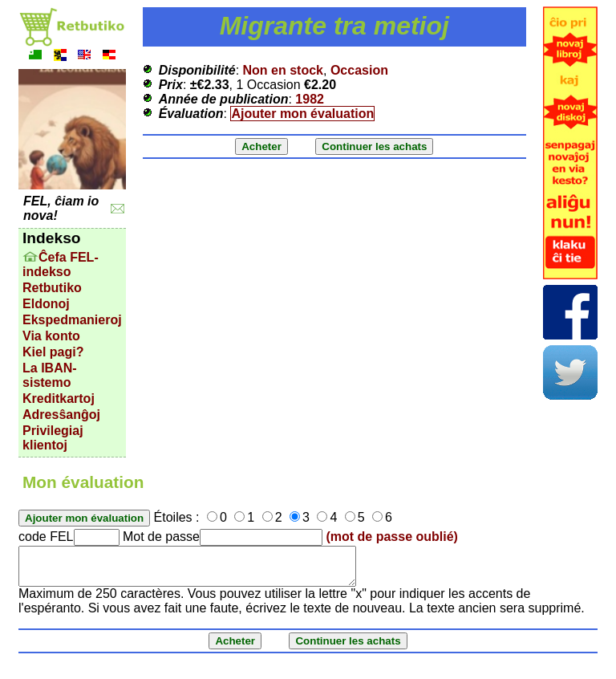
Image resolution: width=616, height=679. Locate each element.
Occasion (359, 70)
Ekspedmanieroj (72, 320)
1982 (310, 99)
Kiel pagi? (53, 352)
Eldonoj (46, 304)
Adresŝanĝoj (61, 415)
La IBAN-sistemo (50, 375)
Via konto (51, 336)
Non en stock (283, 70)
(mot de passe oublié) (391, 537)
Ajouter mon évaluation (302, 114)
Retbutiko (52, 288)
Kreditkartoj (59, 398)
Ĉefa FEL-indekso (61, 264)
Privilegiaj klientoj (53, 438)
